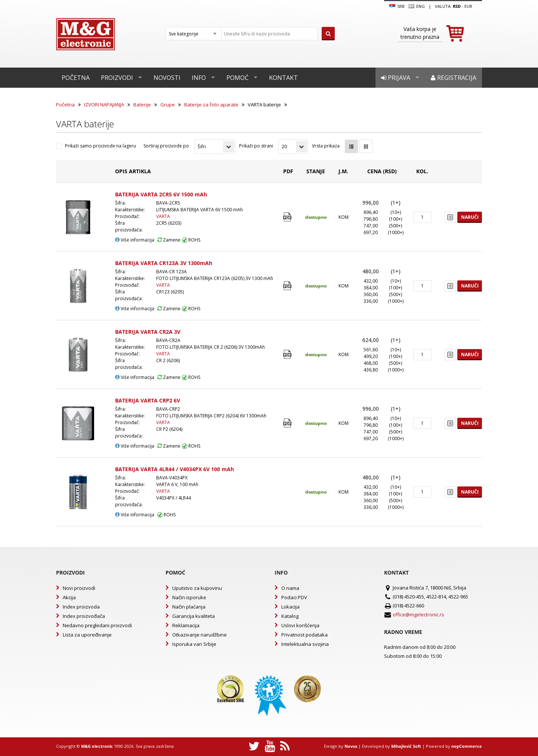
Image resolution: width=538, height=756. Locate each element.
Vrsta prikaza (326, 146)
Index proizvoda (81, 607)
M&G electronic (97, 746)
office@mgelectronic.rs (418, 615)
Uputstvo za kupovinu (197, 588)
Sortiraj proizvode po (166, 146)
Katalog (290, 616)
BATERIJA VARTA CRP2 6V (148, 400)
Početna (76, 78)
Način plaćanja (189, 607)
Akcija (69, 597)
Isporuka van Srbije (194, 644)
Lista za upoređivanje (87, 635)
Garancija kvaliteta (194, 616)
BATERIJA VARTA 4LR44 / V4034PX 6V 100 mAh (174, 469)
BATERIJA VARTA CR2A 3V (148, 332)
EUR (468, 6)
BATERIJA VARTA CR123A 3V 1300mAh (164, 263)
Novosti (167, 78)
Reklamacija (186, 625)
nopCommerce (467, 746)
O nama (290, 588)
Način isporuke (189, 597)
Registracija (454, 78)
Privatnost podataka (304, 635)
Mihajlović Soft (406, 746)
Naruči (470, 217)
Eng (417, 6)
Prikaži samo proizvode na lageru (101, 146)
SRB (397, 6)
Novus (351, 746)
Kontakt (283, 78)
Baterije (142, 105)
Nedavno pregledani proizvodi (97, 625)
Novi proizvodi (79, 588)
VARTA (163, 216)
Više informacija (135, 240)
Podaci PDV (294, 597)
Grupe (168, 105)
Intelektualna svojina (305, 644)
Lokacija (290, 607)
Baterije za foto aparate (211, 105)
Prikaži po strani (256, 146)
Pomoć (237, 78)
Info (199, 78)
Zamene (169, 240)
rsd (457, 6)
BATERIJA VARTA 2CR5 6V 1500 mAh (161, 194)
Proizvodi (117, 78)
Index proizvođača (84, 616)
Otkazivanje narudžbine (200, 635)
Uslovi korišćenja (300, 625)
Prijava (396, 78)
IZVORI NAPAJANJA (104, 105)
